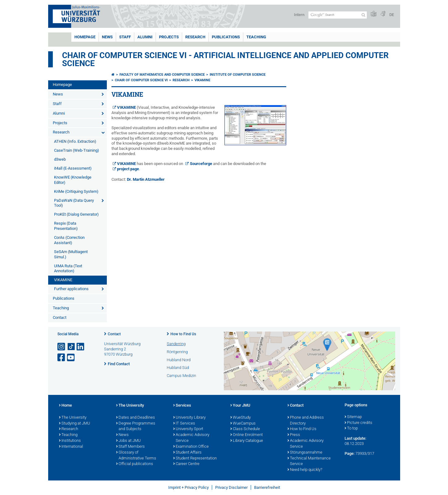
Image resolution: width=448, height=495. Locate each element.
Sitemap (353, 417)
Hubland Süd (178, 368)
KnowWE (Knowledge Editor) (73, 180)
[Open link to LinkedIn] (81, 347)
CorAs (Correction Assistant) (69, 240)
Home (65, 406)
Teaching (256, 37)
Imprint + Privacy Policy (188, 487)
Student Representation (195, 459)
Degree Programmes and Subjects (136, 427)
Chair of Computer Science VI (141, 80)
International (71, 447)
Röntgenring (177, 352)
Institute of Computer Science (238, 75)
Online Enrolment (247, 435)
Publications (226, 37)
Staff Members (130, 447)
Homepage (85, 37)
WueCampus (243, 424)
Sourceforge (201, 164)
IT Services (184, 424)
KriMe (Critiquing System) (76, 191)
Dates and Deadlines (136, 418)
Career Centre (186, 464)
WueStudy (241, 418)
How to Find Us (183, 334)
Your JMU (240, 406)
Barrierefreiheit (267, 487)
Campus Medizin (181, 376)
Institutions (70, 441)
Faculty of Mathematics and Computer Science (162, 75)
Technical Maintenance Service (309, 461)
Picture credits (358, 423)
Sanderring (176, 344)
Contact (60, 317)
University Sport (188, 429)
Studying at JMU (75, 424)
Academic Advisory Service (191, 438)
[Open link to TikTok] (71, 347)
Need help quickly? (305, 470)
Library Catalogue (247, 441)
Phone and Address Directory (306, 421)
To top (351, 429)
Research (195, 37)
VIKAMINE (63, 280)
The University (73, 418)
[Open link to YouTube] (71, 358)
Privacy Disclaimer (231, 487)
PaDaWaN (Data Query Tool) (74, 203)
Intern (299, 15)
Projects (169, 37)
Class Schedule (245, 429)
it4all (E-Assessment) (73, 168)
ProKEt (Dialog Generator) (76, 214)
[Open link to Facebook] (62, 358)
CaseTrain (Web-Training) (77, 150)
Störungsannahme (305, 453)
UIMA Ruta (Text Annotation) (68, 269)
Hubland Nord (179, 360)
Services (182, 406)
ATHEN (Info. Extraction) (75, 141)
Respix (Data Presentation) (66, 226)
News (107, 37)
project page (128, 169)
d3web (60, 159)
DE (392, 15)
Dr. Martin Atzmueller (146, 179)
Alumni (145, 37)
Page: (350, 453)
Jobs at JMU (128, 441)
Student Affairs (187, 453)
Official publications (135, 464)
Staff (125, 37)
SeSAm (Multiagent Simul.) (71, 254)
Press (294, 435)
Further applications (71, 289)
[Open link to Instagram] (62, 347)
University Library (189, 418)
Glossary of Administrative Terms (136, 456)
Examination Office (191, 447)
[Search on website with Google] (338, 15)
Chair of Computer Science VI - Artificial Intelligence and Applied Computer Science (225, 59)
